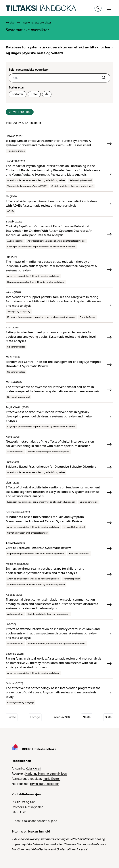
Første (12, 717)
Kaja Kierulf (33, 769)
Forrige (35, 717)
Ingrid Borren (52, 779)
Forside (10, 23)
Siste (108, 717)
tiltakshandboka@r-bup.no (40, 821)
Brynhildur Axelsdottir (45, 784)
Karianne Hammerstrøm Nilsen (46, 774)
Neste (87, 717)
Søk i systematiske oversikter (29, 70)
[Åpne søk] (98, 8)
